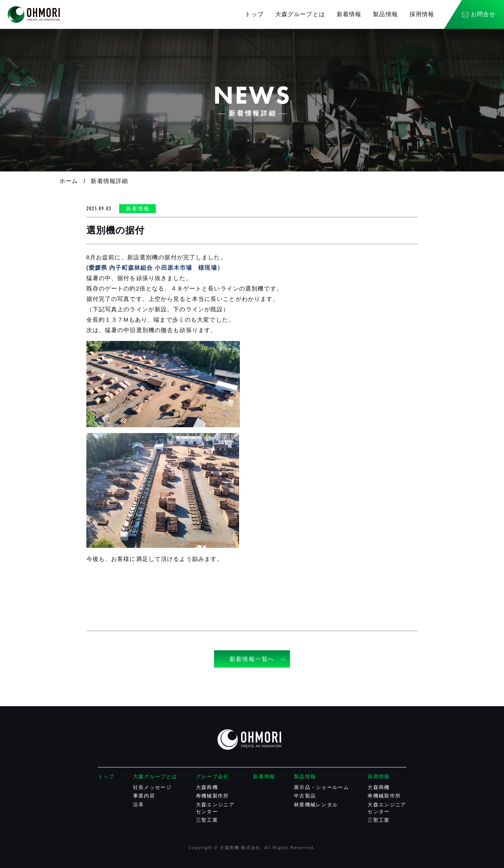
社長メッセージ (152, 787)
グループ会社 (212, 776)
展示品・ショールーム (321, 787)
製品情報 (385, 14)
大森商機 (207, 787)
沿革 (139, 805)
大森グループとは (300, 14)
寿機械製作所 (212, 796)
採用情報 (422, 14)
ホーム (69, 181)
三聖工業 (207, 820)
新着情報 (349, 14)
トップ (254, 14)
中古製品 (305, 796)
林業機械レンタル (316, 805)
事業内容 (144, 796)
